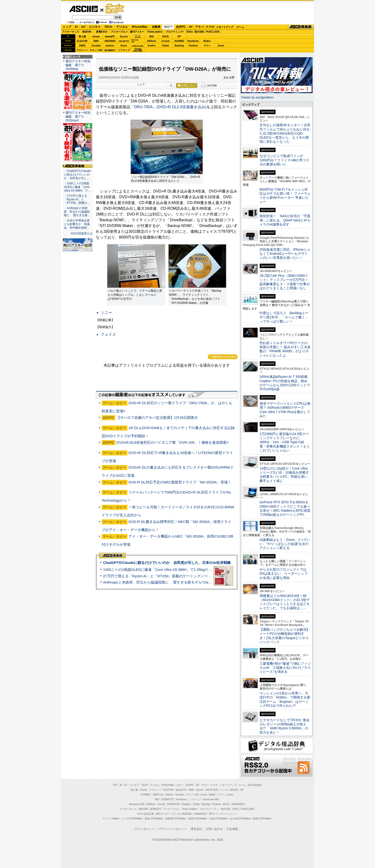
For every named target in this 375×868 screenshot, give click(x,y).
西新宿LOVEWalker (176, 819)
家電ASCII (102, 32)
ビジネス (95, 27)
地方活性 (199, 32)
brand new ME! (211, 799)
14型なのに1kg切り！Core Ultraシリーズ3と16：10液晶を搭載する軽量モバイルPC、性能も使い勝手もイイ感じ (284, 475)
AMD (96, 41)
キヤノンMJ (96, 50)
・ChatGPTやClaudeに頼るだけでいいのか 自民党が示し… (77, 175)
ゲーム (240, 27)
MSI (152, 37)
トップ (67, 27)
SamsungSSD (135, 41)
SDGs (190, 32)
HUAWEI (179, 41)
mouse (96, 37)
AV (191, 27)
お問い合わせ (214, 829)
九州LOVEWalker (218, 819)
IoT (83, 27)
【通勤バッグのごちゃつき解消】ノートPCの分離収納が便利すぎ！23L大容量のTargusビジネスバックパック (285, 636)
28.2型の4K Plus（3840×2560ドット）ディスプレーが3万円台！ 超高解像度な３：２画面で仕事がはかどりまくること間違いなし (285, 282)
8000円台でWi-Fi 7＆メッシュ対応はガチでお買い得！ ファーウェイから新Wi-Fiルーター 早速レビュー (285, 196)
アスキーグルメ (119, 32)
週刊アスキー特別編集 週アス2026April (78, 116)
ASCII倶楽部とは (82, 233)
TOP (115, 785)
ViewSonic (193, 41)
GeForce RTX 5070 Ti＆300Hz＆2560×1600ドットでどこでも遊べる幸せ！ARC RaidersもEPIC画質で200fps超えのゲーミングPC (285, 508)
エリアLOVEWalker (132, 819)
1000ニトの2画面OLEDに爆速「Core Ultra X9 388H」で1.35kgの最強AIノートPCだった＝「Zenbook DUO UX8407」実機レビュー (209, 570)
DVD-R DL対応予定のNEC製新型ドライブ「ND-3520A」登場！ (180, 482)
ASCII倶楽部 (301, 27)
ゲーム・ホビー (115, 9)
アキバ (199, 27)
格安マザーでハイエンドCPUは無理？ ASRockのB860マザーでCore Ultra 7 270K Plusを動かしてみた (285, 410)
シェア (141, 84)
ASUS (165, 37)
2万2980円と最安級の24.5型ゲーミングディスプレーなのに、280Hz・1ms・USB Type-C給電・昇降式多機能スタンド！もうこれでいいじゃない (285, 442)
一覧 (170, 85)
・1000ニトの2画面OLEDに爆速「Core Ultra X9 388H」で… (77, 187)
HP (179, 37)
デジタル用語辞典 (182, 814)
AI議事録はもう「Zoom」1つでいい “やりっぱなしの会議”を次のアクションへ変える (285, 544)
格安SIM (87, 32)
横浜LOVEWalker (154, 819)
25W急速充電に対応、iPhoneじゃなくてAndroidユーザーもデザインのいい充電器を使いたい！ (285, 254)
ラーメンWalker (111, 819)
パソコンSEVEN (138, 36)
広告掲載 (232, 829)
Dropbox (152, 45)
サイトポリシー (145, 829)
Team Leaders (190, 809)
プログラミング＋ (209, 809)
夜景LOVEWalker (198, 819)
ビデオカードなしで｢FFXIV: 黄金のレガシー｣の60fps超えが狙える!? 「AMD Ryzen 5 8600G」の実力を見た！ (284, 726)
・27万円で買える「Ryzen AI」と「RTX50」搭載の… (77, 199)
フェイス (108, 334)
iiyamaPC (110, 37)
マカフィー (82, 50)
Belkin (207, 41)
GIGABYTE (124, 41)
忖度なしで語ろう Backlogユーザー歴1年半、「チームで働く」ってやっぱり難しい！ (284, 317)
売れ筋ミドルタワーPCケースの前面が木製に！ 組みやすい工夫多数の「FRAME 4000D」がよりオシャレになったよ (285, 349)
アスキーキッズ (71, 32)
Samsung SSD (137, 804)
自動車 (156, 27)
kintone (110, 46)
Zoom (221, 46)
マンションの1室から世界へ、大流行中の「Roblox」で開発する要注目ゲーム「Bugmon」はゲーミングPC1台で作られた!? (285, 699)
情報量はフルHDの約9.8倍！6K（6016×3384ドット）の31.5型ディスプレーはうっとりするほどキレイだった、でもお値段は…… (285, 602)
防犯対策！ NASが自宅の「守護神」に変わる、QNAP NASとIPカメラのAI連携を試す (285, 220)
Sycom (124, 37)
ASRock (151, 41)
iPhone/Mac (140, 27)
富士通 (82, 37)
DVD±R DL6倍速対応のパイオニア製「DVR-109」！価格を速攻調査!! (173, 442)
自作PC (181, 27)
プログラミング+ (175, 32)
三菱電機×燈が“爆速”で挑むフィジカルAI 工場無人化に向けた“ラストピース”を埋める (285, 668)
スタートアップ (225, 27)
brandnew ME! (138, 50)
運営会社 (196, 829)
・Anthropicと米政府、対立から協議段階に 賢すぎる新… (77, 212)
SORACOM (173, 804)
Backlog (179, 46)
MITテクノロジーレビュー (223, 814)
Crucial (165, 41)
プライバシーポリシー (173, 829)
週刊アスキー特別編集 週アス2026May (78, 65)
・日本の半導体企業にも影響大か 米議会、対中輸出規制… (77, 224)
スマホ (210, 27)
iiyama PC (181, 790)
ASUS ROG (110, 41)
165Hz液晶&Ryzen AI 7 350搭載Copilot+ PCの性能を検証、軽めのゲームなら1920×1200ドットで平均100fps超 (285, 383)
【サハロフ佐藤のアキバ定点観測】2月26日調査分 (157, 417)
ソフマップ (124, 50)
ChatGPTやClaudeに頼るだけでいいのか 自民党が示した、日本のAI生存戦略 (167, 563)
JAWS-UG (158, 795)
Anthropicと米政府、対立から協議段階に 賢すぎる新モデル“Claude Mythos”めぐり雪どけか (178, 582)
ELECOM (82, 41)
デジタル (122, 27)
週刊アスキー (137, 32)
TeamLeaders (155, 32)
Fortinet (193, 46)
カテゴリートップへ (223, 357)
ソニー (106, 313)
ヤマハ (207, 46)
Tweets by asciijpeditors (257, 97)
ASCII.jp (83, 9)
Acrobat (96, 46)
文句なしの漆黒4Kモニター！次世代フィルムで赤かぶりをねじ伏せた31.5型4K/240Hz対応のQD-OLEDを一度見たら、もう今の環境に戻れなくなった (285, 133)
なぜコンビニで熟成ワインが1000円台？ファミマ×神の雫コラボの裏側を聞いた (284, 160)
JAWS (82, 46)
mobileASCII (200, 814)
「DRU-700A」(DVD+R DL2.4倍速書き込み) (168, 107)
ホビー (168, 27)
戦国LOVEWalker (262, 819)
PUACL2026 (213, 32)
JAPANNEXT (110, 50)
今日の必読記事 (145, 814)
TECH (108, 27)
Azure (124, 46)
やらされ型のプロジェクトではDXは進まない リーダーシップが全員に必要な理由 (284, 574)
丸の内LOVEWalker (240, 819)
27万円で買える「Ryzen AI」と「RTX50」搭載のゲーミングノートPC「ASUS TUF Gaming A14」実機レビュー (193, 576)
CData (165, 46)
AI (76, 27)
